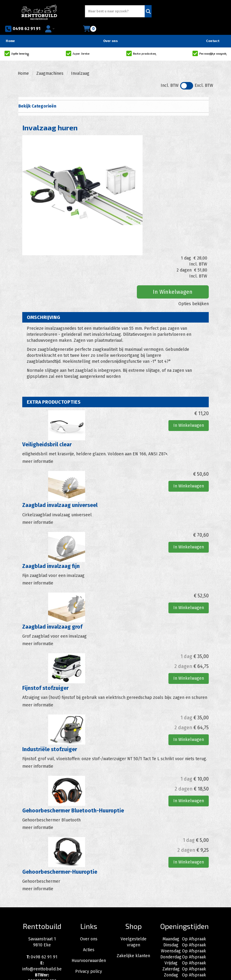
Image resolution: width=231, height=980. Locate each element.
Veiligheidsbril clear (47, 383)
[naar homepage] (29, 11)
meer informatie (38, 399)
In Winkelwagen (181, 167)
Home (10, 30)
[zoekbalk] (94, 12)
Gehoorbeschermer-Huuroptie (60, 807)
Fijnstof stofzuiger (45, 624)
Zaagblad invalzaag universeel (60, 443)
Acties (89, 885)
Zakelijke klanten (133, 891)
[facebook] (29, 937)
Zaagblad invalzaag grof (52, 564)
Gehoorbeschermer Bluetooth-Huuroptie (73, 746)
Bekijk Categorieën (113, 95)
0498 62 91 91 (157, 12)
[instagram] (42, 937)
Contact (213, 30)
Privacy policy (89, 906)
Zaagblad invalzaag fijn (51, 503)
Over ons (111, 30)
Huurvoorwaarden (89, 895)
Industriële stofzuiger (50, 685)
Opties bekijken (194, 179)
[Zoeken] (125, 12)
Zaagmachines (50, 62)
